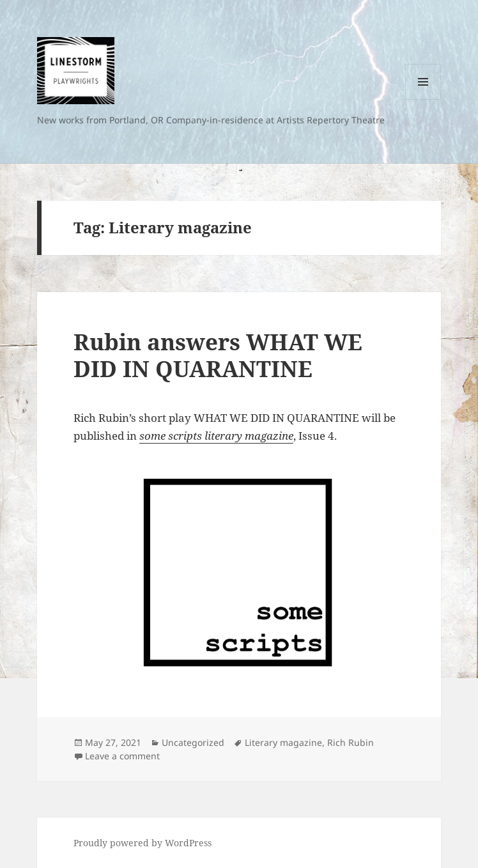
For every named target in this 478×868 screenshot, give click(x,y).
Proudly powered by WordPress (143, 843)
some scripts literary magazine (216, 436)
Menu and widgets (423, 99)
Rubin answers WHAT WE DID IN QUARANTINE (218, 355)
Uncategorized (193, 742)
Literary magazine (283, 742)
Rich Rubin (351, 742)
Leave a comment (122, 756)
